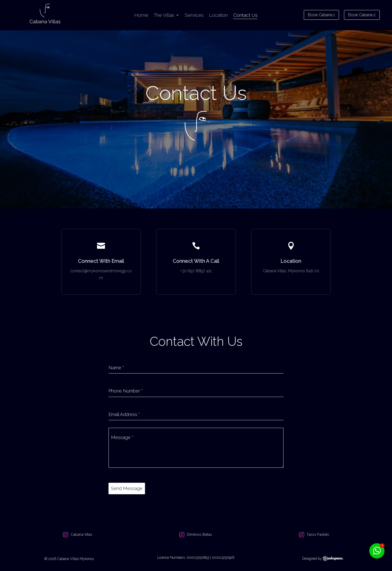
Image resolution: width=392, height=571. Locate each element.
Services (194, 15)
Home (141, 15)
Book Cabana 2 (362, 15)
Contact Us (245, 15)
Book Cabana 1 (321, 15)
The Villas (164, 15)
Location (218, 15)
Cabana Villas (81, 534)
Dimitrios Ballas (199, 534)
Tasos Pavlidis (318, 534)
